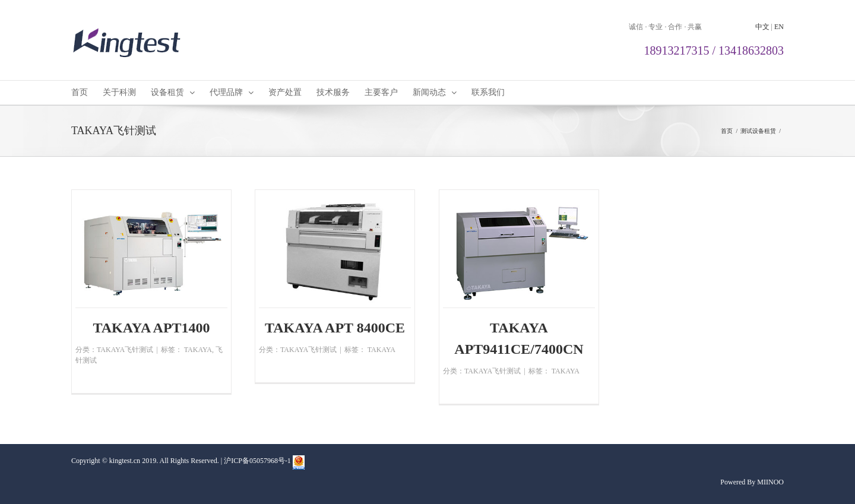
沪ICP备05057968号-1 (257, 461)
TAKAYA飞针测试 (125, 350)
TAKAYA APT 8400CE (335, 328)
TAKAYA (198, 350)
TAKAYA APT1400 (151, 328)
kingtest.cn (125, 461)
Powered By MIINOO (752, 482)
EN (779, 27)
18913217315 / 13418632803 (714, 50)
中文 (762, 27)
